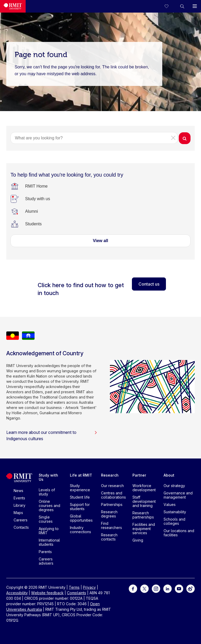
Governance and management (178, 495)
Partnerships (112, 504)
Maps (18, 513)
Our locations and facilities (179, 533)
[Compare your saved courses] (170, 6)
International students (49, 542)
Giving (138, 540)
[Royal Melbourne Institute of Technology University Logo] (13, 6)
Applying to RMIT (49, 531)
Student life (80, 497)
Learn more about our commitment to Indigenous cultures (52, 435)
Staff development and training (144, 501)
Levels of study (47, 492)
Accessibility (17, 593)
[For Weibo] (191, 588)
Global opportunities (81, 518)
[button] (182, 6)
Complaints (77, 593)
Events (19, 498)
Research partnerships (143, 515)
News (18, 491)
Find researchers (111, 525)
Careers (21, 520)
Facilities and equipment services (144, 529)
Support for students (80, 507)
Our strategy (174, 486)
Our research (112, 486)
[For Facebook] (133, 588)
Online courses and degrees (49, 506)
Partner (139, 475)
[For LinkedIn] (167, 588)
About (169, 475)
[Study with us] (38, 199)
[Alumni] (32, 211)
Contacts (21, 527)
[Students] (33, 224)
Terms (74, 587)
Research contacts (109, 537)
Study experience (80, 488)
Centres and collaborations (113, 495)
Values (170, 504)
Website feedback (47, 593)
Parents (45, 552)
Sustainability (175, 512)
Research (110, 475)
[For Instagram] (156, 588)
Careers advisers (46, 561)
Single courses (46, 519)
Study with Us (48, 477)
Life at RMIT (81, 475)
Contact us (149, 284)
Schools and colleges (174, 521)
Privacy (89, 587)
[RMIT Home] (36, 186)
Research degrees (109, 514)
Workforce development (144, 488)
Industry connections (80, 530)
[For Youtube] (179, 588)
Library (19, 505)
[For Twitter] (144, 588)
